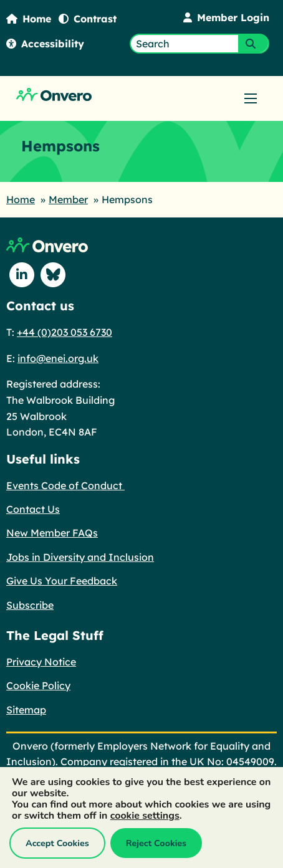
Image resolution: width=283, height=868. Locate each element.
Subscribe (30, 605)
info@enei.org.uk (58, 358)
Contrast (88, 19)
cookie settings (145, 816)
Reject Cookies (156, 843)
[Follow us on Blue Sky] (53, 275)
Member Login (226, 17)
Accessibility (45, 44)
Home (29, 19)
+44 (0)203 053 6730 (65, 332)
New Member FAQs (52, 533)
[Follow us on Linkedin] (22, 275)
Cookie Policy (38, 685)
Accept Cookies (57, 843)
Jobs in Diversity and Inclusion (80, 557)
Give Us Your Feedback (62, 581)
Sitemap (26, 710)
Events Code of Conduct (65, 485)
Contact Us (33, 509)
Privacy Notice (41, 662)
